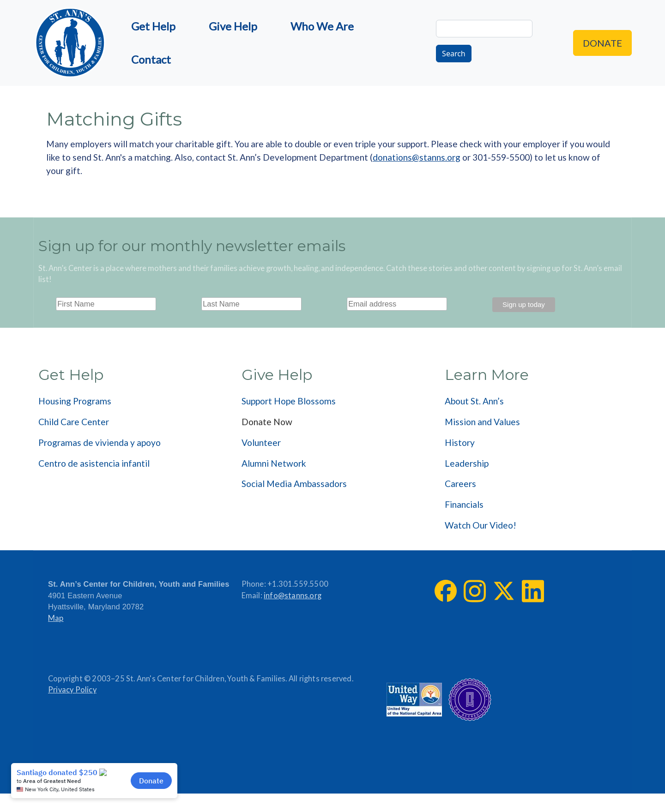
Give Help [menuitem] (233, 26)
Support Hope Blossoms (289, 401)
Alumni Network (274, 463)
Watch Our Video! (481, 525)
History (460, 442)
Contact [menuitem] (151, 59)
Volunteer (261, 442)
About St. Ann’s (474, 401)
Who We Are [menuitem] (322, 26)
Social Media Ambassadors (294, 484)
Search (454, 54)
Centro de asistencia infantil (94, 463)
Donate (602, 43)
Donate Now (267, 422)
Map (56, 618)
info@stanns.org (293, 595)
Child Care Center (74, 422)
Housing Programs (75, 401)
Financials (464, 504)
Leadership (467, 463)
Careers (460, 484)
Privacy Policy (72, 690)
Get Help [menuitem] (153, 26)
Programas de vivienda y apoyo (100, 442)
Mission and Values (482, 422)
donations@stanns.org (417, 157)
